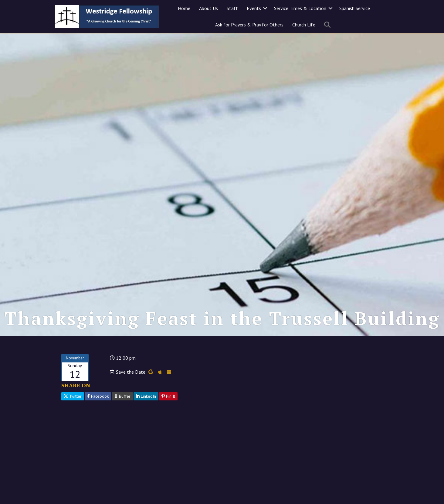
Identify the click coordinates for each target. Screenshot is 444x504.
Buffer (122, 396)
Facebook (98, 396)
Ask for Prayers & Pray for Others (249, 25)
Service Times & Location (300, 8)
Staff (232, 8)
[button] (265, 8)
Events (254, 8)
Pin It (168, 396)
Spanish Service (355, 8)
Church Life (304, 25)
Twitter (73, 396)
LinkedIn (146, 396)
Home (184, 8)
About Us (208, 8)
